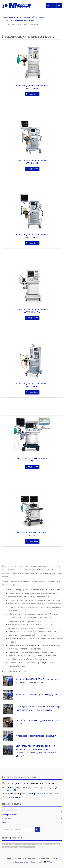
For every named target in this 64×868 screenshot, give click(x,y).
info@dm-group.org (14, 797)
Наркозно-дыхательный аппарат (32, 87)
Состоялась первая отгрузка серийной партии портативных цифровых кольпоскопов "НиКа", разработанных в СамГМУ (36, 751)
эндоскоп (13, 844)
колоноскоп (30, 844)
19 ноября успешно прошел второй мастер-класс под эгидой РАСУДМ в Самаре (38, 708)
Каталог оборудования (35, 17)
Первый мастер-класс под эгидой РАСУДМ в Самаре (38, 722)
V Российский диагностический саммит (36, 736)
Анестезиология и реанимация (21, 21)
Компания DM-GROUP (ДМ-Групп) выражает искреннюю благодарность (38, 681)
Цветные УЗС (7, 847)
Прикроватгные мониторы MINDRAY (23, 847)
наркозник (38, 844)
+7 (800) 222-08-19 (22, 783)
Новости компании (10, 811)
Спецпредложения (10, 815)
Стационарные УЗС (54, 844)
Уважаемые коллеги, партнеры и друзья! (36, 695)
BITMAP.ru (48, 862)
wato (45, 844)
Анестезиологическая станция (32, 460)
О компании (7, 818)
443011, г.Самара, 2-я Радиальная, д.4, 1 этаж (40, 794)
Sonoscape (6, 844)
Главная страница (13, 17)
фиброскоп (21, 844)
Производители (8, 822)
